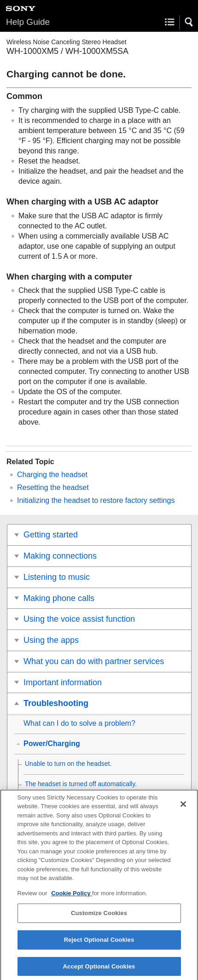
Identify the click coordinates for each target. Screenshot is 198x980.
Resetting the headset (53, 487)
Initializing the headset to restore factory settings (96, 500)
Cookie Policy (72, 897)
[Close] (183, 808)
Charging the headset (52, 475)
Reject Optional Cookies (99, 943)
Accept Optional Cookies (99, 970)
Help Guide (28, 22)
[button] (189, 22)
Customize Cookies (99, 917)
